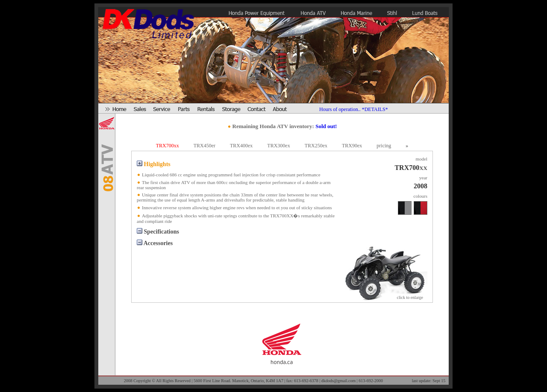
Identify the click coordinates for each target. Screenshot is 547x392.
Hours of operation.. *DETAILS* (354, 109)
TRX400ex (241, 146)
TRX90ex (352, 146)
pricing (384, 146)
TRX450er (204, 146)
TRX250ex (316, 146)
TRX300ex (278, 146)
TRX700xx (168, 146)
